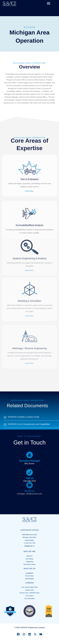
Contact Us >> (29, 546)
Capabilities (29, 573)
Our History (30, 559)
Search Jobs (29, 590)
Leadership (29, 562)
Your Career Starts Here (29, 587)
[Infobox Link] (29, 446)
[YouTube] (41, 634)
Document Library (29, 564)
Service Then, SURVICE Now (29, 593)
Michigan (29, 27)
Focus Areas (30, 576)
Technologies (30, 579)
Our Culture (29, 596)
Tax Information (29, 599)
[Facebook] (18, 634)
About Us (30, 556)
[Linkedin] (29, 634)
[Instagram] (24, 634)
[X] (35, 634)
